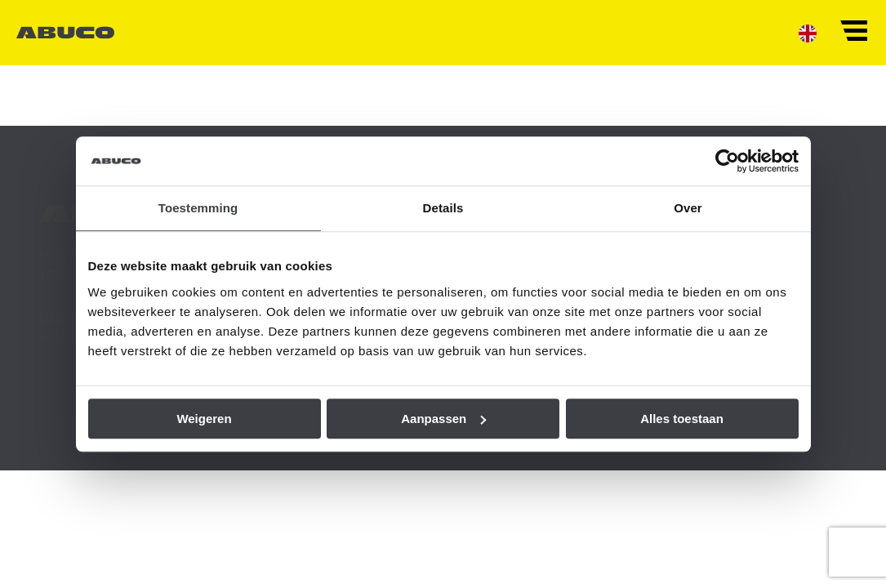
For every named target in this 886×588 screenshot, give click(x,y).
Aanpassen (443, 419)
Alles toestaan (682, 419)
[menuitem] (808, 33)
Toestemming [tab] (198, 208)
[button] (853, 29)
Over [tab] (688, 208)
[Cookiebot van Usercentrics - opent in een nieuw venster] (727, 161)
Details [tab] (443, 208)
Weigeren (204, 419)
